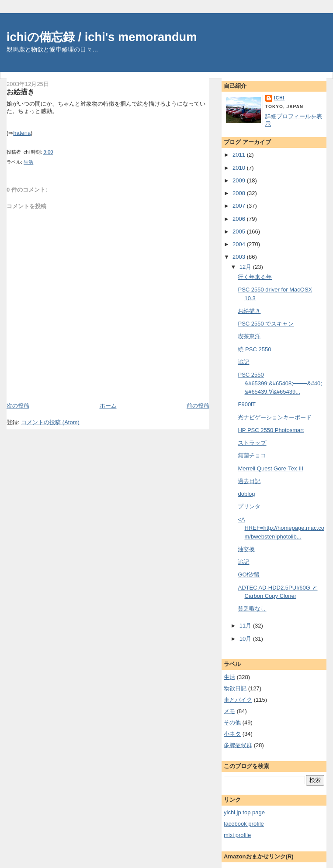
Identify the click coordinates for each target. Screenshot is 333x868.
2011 (240, 155)
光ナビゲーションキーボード (275, 417)
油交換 (246, 549)
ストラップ (252, 443)
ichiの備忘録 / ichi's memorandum (102, 37)
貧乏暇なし (252, 609)
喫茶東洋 (249, 336)
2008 (240, 193)
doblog (246, 494)
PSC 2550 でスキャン (266, 324)
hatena (22, 133)
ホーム (108, 406)
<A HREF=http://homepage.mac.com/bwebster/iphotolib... (281, 528)
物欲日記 (235, 688)
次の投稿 (18, 406)
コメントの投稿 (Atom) (50, 422)
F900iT (246, 404)
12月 (246, 267)
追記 (243, 362)
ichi (279, 98)
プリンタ (249, 506)
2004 (240, 244)
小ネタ (232, 734)
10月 (246, 639)
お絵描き (21, 92)
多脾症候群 (238, 745)
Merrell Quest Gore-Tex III (271, 468)
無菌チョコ (252, 455)
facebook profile (244, 824)
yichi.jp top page (244, 812)
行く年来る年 (255, 277)
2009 (240, 180)
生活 (28, 162)
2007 (240, 206)
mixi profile (237, 835)
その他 (232, 722)
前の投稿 (198, 406)
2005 (240, 232)
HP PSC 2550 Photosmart (271, 430)
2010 (240, 168)
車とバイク (238, 700)
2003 (240, 257)
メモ (229, 711)
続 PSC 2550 (254, 349)
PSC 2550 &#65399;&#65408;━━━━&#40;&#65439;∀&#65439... (280, 383)
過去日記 (249, 481)
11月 (246, 626)
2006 (240, 219)
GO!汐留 (249, 575)
